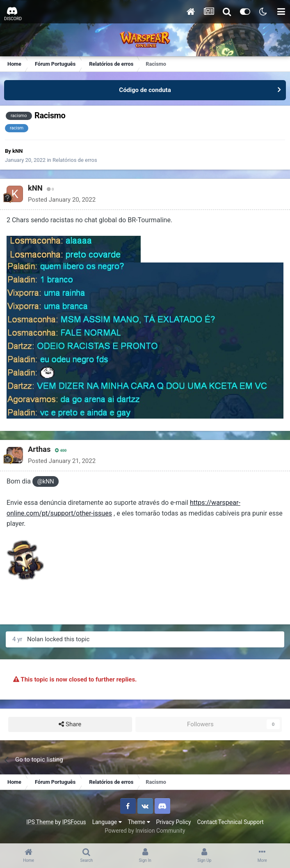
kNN (17, 151)
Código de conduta (145, 90)
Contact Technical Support (230, 822)
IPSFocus (74, 822)
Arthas (39, 449)
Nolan (35, 639)
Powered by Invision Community (145, 831)
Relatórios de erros (75, 160)
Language (107, 822)
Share (70, 724)
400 (61, 450)
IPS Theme (40, 822)
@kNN (46, 482)
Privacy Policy (174, 822)
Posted (62, 200)
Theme (139, 822)
